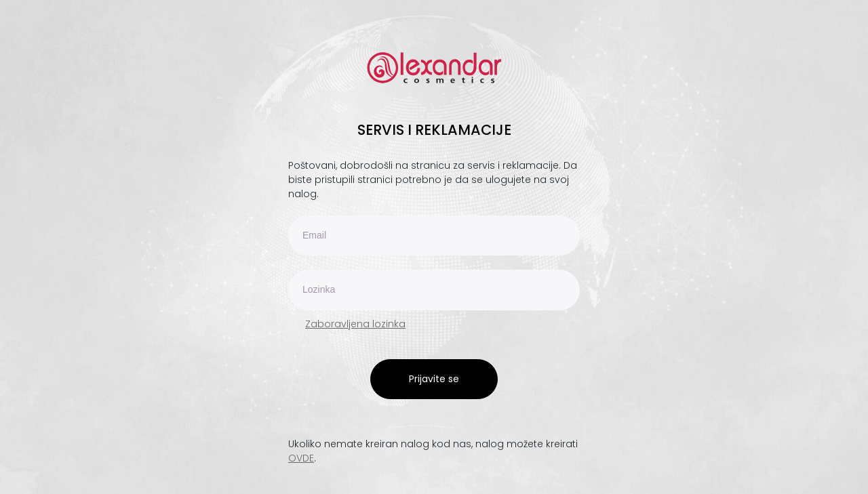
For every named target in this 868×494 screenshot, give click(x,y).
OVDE (301, 458)
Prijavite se (434, 379)
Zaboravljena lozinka (355, 324)
